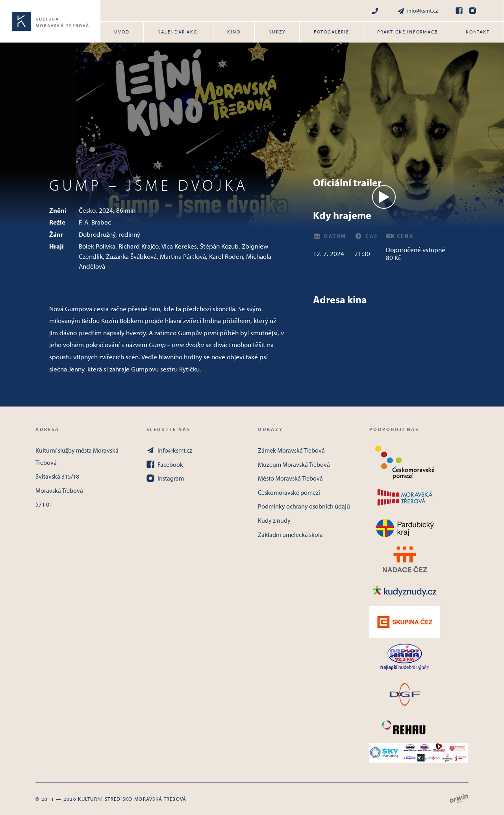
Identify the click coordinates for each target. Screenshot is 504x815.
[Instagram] (472, 11)
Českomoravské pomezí (289, 492)
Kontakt (478, 32)
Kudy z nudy (274, 520)
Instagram (165, 478)
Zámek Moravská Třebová (291, 450)
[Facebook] (459, 11)
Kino (234, 32)
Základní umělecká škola (290, 535)
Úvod (122, 32)
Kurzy (277, 32)
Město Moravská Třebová (290, 478)
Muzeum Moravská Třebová (294, 464)
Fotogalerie (332, 32)
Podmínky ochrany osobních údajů (304, 506)
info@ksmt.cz (417, 11)
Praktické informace (407, 32)
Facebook (165, 464)
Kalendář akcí (178, 32)
